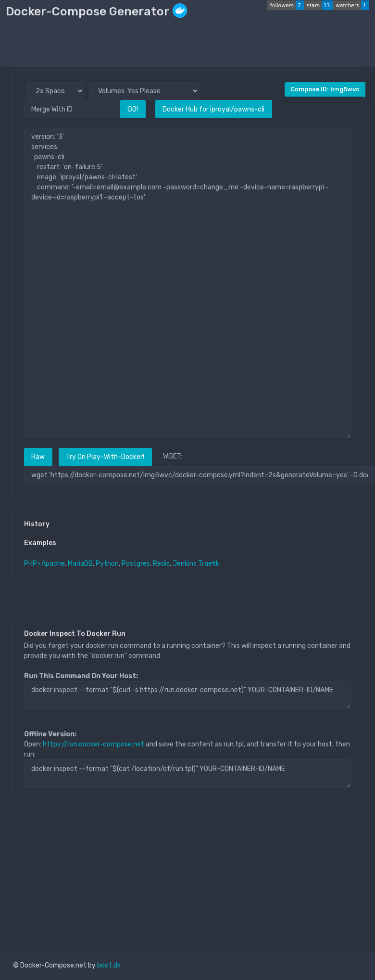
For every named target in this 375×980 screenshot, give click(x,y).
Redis (161, 564)
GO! (133, 109)
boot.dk (109, 965)
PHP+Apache (44, 564)
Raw (38, 457)
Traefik (209, 564)
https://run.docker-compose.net (94, 744)
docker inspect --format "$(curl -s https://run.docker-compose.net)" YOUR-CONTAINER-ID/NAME (187, 695)
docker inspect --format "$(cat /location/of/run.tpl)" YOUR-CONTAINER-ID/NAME (187, 773)
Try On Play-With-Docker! (105, 457)
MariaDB (80, 564)
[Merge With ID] (72, 109)
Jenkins (185, 564)
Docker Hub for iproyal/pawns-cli (213, 109)
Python (107, 564)
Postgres (136, 564)
